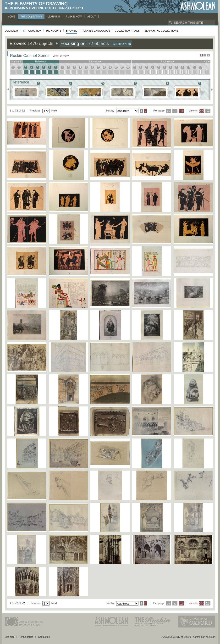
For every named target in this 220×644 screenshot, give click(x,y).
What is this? (61, 56)
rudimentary (168, 62)
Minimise (205, 55)
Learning (54, 17)
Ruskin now (74, 17)
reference (41, 62)
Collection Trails (127, 31)
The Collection (31, 17)
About (91, 17)
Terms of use (26, 637)
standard (16, 62)
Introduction (32, 31)
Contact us (44, 637)
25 (169, 111)
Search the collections (161, 31)
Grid (201, 111)
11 (122, 67)
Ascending (141, 111)
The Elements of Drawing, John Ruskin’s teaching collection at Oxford (45, 6)
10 (116, 67)
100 (181, 111)
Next (210, 89)
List (208, 111)
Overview (11, 31)
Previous (10, 89)
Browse (71, 31)
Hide (209, 55)
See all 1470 (120, 44)
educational (95, 62)
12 (128, 67)
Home (11, 17)
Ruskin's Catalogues (96, 31)
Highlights (54, 31)
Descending (145, 111)
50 (175, 111)
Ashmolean (198, 6)
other (207, 62)
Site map (10, 637)
